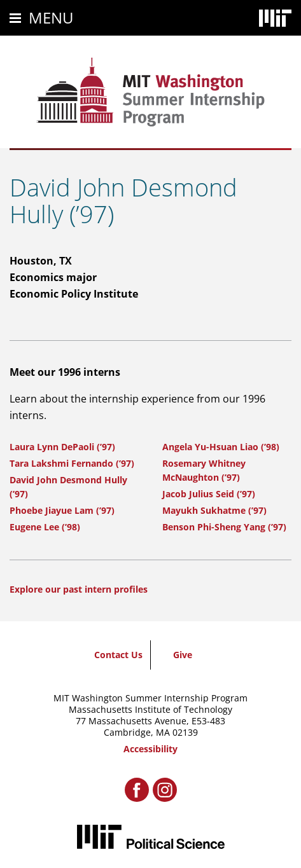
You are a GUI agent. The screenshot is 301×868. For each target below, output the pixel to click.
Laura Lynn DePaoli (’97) (62, 447)
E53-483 (208, 721)
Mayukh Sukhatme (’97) (214, 510)
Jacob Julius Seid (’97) (209, 494)
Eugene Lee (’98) (45, 527)
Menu (51, 17)
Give (183, 655)
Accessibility (150, 749)
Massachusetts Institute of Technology (150, 709)
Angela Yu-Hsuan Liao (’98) (221, 447)
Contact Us (118, 655)
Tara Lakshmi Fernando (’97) (72, 463)
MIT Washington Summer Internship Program (150, 698)
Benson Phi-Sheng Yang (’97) (224, 527)
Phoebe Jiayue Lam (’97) (62, 510)
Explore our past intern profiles (79, 589)
